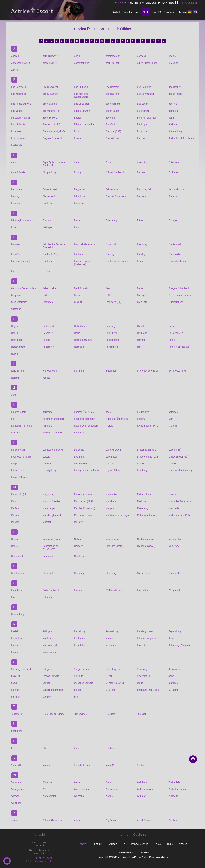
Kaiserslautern (19, 412)
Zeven (14, 820)
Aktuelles (128, 12)
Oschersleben (144, 573)
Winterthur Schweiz (178, 789)
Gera (108, 288)
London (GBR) (81, 464)
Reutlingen (80, 638)
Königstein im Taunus (22, 426)
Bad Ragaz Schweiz (21, 104)
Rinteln (15, 645)
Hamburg (110, 326)
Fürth (14, 271)
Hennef (46, 340)
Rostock (141, 645)
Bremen (78, 138)
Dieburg (15, 196)
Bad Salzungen (82, 104)
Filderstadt (111, 244)
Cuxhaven (174, 172)
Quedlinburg (18, 614)
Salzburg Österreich (21, 669)
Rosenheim (111, 645)
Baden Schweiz (82, 111)
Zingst (77, 820)
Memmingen (49, 508)
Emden (78, 220)
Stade (140, 683)
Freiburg (110, 254)
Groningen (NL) (113, 302)
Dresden (15, 203)
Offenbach (48, 573)
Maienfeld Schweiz (84, 494)
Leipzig (46, 457)
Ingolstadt (111, 371)
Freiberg (78, 254)
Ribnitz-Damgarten (147, 638)
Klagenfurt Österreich (117, 419)
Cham (109, 162)
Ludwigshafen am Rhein (87, 470)
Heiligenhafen (176, 333)
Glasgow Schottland (179, 288)
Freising (141, 254)
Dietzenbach (49, 196)
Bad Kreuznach (50, 94)
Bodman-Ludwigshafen (54, 131)
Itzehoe (46, 378)
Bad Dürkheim (81, 87)
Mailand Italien (145, 494)
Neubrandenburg (146, 539)
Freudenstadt (175, 254)
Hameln (141, 326)
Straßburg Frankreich (148, 690)
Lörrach (109, 464)
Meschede (174, 508)
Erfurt (140, 220)
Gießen (141, 288)
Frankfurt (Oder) (51, 254)
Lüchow (172, 464)
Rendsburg (48, 638)
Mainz (14, 501)
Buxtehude (17, 145)
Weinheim (142, 782)
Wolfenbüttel (49, 796)
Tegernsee (17, 714)
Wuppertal (174, 796)
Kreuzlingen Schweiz (148, 426)
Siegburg (79, 676)
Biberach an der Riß (84, 125)
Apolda (172, 56)
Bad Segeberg (113, 104)
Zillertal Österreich (52, 820)
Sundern (47, 697)
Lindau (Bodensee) (178, 457)
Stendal (78, 690)
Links (170, 844)
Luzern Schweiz (19, 477)
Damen (137, 12)
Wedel (77, 782)
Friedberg (48, 261)
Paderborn (17, 590)
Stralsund (110, 690)
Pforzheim (142, 590)
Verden (141, 765)
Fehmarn (16, 244)
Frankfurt (16, 254)
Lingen (15, 464)
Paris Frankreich (51, 590)
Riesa (171, 638)
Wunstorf (142, 796)
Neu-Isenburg (112, 539)
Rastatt (15, 631)
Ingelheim (79, 371)
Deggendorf (80, 189)
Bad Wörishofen (51, 111)
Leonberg (79, 457)
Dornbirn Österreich (116, 196)
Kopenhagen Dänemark (86, 426)
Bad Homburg (144, 87)
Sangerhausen (82, 669)
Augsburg (173, 63)
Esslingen (48, 227)
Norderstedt (17, 556)
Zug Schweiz (112, 820)
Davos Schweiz (50, 189)
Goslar (77, 295)
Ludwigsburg (49, 470)
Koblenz (141, 419)
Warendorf (48, 782)
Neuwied (79, 546)
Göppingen (17, 295)
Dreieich (173, 196)
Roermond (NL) (50, 645)
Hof (139, 347)
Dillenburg (79, 196)
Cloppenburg (49, 172)
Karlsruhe (48, 412)
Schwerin (16, 676)
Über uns (98, 844)
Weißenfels (174, 782)
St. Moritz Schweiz (115, 683)
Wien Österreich (82, 789)
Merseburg (143, 508)
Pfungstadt (174, 590)
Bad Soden (143, 104)
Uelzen (15, 748)
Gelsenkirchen (50, 288)
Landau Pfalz (18, 450)
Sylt (76, 697)
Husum (15, 354)
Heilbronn (142, 333)
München (16, 522)
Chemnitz (142, 162)
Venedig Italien (82, 765)
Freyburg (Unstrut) (21, 261)
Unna (77, 748)
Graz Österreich (19, 302)
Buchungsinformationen (137, 844)
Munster (78, 522)
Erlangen (173, 220)
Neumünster (175, 539)
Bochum (173, 125)
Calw (14, 162)
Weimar (109, 782)
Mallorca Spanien (52, 501)
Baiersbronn (143, 111)
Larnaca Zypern (114, 450)
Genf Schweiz (81, 288)
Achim (77, 56)
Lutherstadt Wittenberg (180, 470)
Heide (77, 333)
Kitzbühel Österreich (85, 419)
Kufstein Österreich (53, 433)
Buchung (183, 12)
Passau (78, 590)
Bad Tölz (173, 104)
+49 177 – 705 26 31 (43, 858)
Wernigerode (18, 789)
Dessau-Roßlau (176, 189)
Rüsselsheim (49, 652)
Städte (146, 12)
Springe (47, 683)
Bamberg (173, 111)
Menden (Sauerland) (85, 508)
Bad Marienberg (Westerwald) (82, 95)
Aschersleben (113, 63)
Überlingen (17, 731)
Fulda (140, 261)
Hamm (172, 326)
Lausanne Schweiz (147, 450)
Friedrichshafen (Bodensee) (82, 263)
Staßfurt (15, 690)
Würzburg (16, 803)
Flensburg (142, 244)
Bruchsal (142, 138)
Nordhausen (49, 556)
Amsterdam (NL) (114, 56)
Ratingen (47, 631)
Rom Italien (80, 645)
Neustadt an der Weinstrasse (51, 548)
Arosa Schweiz (50, 63)
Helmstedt (17, 340)
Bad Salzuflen (50, 104)
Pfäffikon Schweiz (115, 590)
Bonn (77, 131)
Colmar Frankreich (115, 172)
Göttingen (142, 295)
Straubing (173, 690)
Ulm (45, 748)
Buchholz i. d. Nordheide (181, 138)
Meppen (110, 508)
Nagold (15, 539)
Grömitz (78, 302)
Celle (77, 162)
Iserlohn (15, 378)
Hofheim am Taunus (179, 347)
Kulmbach (79, 433)
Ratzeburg (79, 631)
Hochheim (79, 347)
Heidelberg (111, 333)
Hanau (15, 333)
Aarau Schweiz (50, 56)
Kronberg (16, 433)
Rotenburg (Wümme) (179, 645)
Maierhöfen (111, 494)
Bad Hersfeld (112, 87)
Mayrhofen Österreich (180, 501)
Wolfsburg (79, 796)
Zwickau (173, 820)
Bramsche (142, 131)
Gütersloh (16, 309)
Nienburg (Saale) (114, 546)
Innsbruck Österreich (148, 371)
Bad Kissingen (19, 94)
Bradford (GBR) (113, 131)
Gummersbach (176, 302)
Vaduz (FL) (17, 765)
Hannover (48, 333)
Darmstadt (17, 189)
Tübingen (142, 714)
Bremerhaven (112, 138)
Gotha (109, 295)
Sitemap (183, 844)
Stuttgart (16, 697)
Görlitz (46, 295)
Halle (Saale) (81, 326)
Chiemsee (174, 162)
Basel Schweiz (50, 118)
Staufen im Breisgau (53, 690)
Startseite (117, 12)
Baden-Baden (112, 111)
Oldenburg (111, 573)
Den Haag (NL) (145, 189)
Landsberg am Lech (53, 450)
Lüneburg (142, 470)
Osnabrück (174, 573)
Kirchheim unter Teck (53, 419)
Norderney (174, 546)
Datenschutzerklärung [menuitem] (126, 853)
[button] (7, 861)
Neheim (78, 539)
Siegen (109, 676)
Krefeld (109, 426)
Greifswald (48, 302)
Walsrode (16, 782)
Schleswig (142, 669)
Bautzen (78, 118)
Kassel (109, 412)
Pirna (14, 597)
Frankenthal (175, 244)
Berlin (172, 118)
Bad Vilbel (16, 111)
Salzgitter (48, 669)
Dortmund (142, 196)
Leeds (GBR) (175, 450)
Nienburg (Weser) (146, 546)
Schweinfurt (175, 669)
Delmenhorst (112, 189)
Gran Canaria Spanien (180, 295)
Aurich (14, 70)
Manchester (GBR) (84, 501)
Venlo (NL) (111, 765)
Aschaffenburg (82, 63)
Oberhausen (17, 573)
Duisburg (47, 203)
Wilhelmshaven (145, 789)
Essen (14, 227)
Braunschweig (18, 138)
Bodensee (16, 131)
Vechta (46, 765)
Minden (15, 515)
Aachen (15, 56)
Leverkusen (111, 457)
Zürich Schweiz (145, 820)
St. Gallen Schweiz (84, 683)
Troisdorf (110, 714)
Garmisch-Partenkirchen (24, 288)
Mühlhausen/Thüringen (118, 515)
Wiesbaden (111, 789)
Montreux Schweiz (84, 515)
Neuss (14, 546)
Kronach (173, 426)
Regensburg (175, 631)
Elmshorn (47, 220)
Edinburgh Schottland (22, 220)
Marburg (141, 501)
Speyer (15, 683)
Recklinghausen (145, 631)
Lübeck (141, 464)
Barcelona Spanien (21, 118)
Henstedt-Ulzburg (83, 340)
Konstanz (47, 426)
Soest (171, 676)
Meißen (15, 508)
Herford (141, 340)
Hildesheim (48, 347)
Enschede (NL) (113, 220)
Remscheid (17, 638)
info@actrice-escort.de (42, 861)
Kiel (13, 419)
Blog (158, 844)
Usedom (110, 748)
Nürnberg (79, 556)
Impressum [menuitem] (145, 853)
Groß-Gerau (143, 302)
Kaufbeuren (143, 412)
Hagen (15, 326)
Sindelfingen (143, 676)
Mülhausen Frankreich (149, 515)
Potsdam (47, 597)
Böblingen (142, 125)
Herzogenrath (18, 347)
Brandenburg (175, 131)
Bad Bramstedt (50, 87)
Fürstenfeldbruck (177, 261)
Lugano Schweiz (114, 470)
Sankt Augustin (113, 669)
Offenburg (79, 573)
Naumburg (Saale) (52, 539)
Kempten (173, 412)
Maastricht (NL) (19, 494)
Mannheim (111, 501)
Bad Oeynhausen (146, 94)
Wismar (15, 796)
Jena (14, 395)
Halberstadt (49, 326)
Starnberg (174, 683)
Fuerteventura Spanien (117, 261)
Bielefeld (110, 125)
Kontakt (113, 844)
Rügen (14, 652)
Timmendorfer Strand (54, 714)
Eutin (77, 227)
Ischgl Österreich (177, 371)
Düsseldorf (80, 203)
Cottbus (141, 172)
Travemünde (80, 714)
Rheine (109, 638)
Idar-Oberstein (50, 371)
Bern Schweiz (18, 125)
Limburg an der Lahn (148, 457)
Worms (109, 796)
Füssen (46, 271)
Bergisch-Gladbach (147, 118)
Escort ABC (156, 12)
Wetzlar (47, 789)
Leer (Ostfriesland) (21, 457)
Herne (172, 340)
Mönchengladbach (52, 515)
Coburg (78, 172)
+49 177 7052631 (188, 3)
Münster (47, 522)
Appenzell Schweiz (21, 63)
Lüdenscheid (18, 470)
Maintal (172, 494)
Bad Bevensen (19, 87)
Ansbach (141, 56)
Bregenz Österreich (53, 138)
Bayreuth (110, 118)
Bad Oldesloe (175, 94)
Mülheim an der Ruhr (179, 515)
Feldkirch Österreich (85, 244)
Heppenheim (112, 340)
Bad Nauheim (113, 94)
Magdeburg (48, 494)
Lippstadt (47, 464)
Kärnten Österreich (84, 412)
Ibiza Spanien (18, 371)
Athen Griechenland (147, 63)
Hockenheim (112, 347)
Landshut (79, 450)
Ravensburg (112, 631)
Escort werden (170, 12)
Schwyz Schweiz (51, 676)
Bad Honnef (175, 87)
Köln (171, 419)
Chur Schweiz (18, 172)
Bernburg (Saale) (51, 125)
